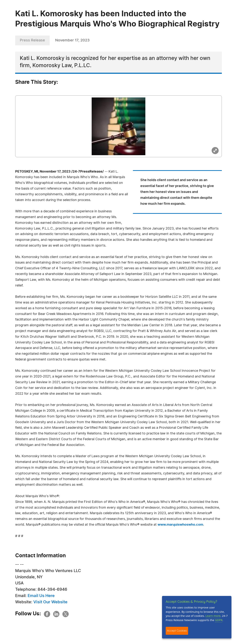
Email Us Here (41, 596)
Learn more (213, 616)
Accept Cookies (177, 631)
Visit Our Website (50, 602)
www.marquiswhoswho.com (180, 525)
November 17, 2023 (72, 40)
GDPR (219, 620)
